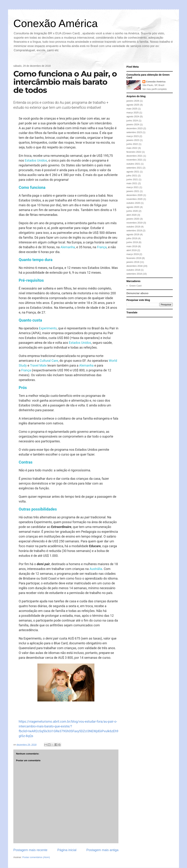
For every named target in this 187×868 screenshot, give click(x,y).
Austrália (96, 569)
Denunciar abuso (137, 293)
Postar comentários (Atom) (36, 857)
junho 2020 (132, 211)
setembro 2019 (134, 231)
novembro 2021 (134, 160)
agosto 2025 (133, 105)
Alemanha (68, 247)
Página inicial (67, 850)
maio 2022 (132, 148)
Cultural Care (49, 361)
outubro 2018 (133, 270)
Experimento (48, 328)
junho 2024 (132, 121)
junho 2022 (132, 144)
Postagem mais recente (30, 850)
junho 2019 (132, 242)
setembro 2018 (134, 274)
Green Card (135, 286)
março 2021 (133, 187)
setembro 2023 (134, 132)
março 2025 (133, 113)
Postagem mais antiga (102, 850)
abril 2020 (132, 215)
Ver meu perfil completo (155, 89)
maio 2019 (132, 246)
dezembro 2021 (134, 156)
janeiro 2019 (133, 262)
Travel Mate (38, 365)
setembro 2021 (134, 168)
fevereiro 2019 (134, 258)
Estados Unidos (36, 160)
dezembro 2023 (134, 128)
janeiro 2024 (133, 124)
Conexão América (56, 23)
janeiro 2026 (133, 101)
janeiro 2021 (133, 191)
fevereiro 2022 (134, 152)
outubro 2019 (133, 227)
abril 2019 (132, 250)
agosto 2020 (133, 207)
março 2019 (133, 254)
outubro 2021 (133, 164)
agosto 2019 (133, 234)
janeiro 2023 (133, 140)
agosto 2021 (133, 172)
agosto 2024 (133, 116)
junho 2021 (132, 179)
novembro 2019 (134, 223)
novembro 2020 (134, 199)
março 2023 (133, 136)
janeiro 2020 (133, 219)
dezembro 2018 (134, 266)
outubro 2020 (133, 203)
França (102, 247)
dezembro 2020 (134, 195)
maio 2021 (132, 183)
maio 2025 (132, 109)
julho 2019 (132, 238)
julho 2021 (132, 176)
